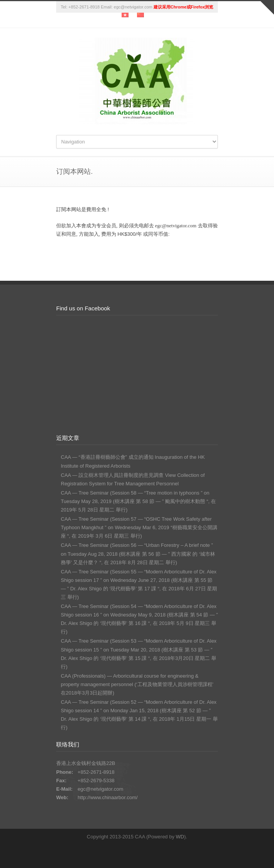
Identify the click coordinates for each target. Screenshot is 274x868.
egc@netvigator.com (101, 789)
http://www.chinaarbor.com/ (108, 797)
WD (180, 837)
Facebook (135, 853)
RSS (150, 853)
